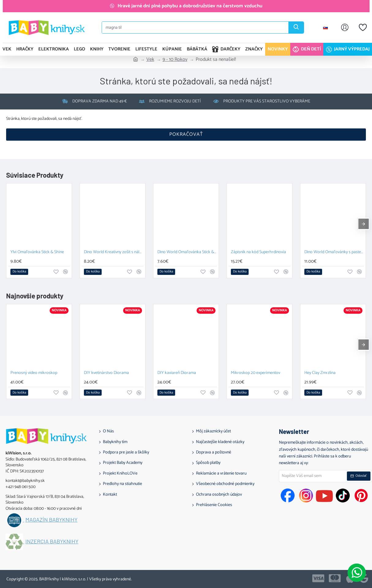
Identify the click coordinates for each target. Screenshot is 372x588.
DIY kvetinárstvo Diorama (106, 373)
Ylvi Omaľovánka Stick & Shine (37, 252)
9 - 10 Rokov (175, 60)
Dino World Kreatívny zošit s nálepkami (114, 252)
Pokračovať (186, 134)
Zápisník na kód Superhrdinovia (258, 252)
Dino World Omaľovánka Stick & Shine (187, 252)
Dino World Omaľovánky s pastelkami (334, 252)
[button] (19, 272)
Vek (150, 60)
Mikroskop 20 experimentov (256, 373)
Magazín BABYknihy (51, 520)
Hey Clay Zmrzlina (320, 373)
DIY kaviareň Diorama (177, 373)
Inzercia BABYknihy (52, 542)
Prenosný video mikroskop (34, 373)
